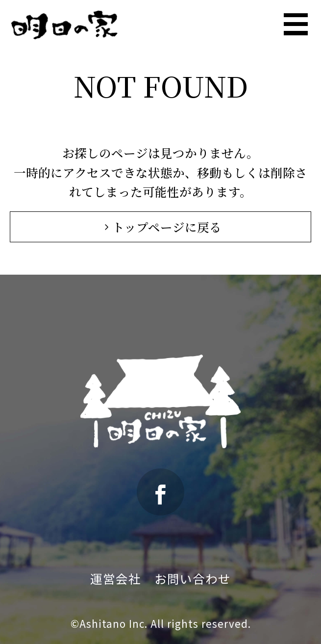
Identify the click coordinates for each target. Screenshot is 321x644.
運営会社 (116, 579)
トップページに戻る (161, 227)
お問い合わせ (193, 579)
